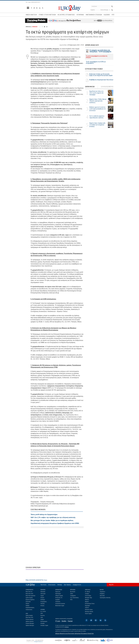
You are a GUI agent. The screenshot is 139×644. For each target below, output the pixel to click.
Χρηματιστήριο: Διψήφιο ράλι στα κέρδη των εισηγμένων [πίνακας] (97, 125)
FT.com (58, 621)
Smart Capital (88, 614)
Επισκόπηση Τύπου (90, 604)
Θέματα (87, 602)
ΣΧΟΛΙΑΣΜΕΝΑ (107, 87)
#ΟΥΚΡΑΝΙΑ (80, 15)
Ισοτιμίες (43, 623)
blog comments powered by (36, 580)
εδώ (100, 21)
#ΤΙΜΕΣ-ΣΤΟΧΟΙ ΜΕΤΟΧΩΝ (47, 15)
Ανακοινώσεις (29, 610)
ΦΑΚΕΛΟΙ (35, 27)
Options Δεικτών (30, 621)
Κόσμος (42, 598)
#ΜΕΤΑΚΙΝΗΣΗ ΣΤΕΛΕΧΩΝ (94, 15)
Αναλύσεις (58, 602)
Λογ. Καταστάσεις (74, 598)
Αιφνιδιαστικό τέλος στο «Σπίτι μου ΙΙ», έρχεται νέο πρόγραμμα (96, 93)
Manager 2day (88, 598)
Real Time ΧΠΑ (29, 594)
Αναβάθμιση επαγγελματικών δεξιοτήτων (99, 80)
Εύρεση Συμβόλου (30, 600)
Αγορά (42, 596)
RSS (71, 600)
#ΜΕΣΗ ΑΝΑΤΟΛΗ (31, 15)
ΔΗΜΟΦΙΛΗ (90, 87)
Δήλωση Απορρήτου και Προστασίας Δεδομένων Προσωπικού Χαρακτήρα (74, 633)
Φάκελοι (87, 600)
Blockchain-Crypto (60, 606)
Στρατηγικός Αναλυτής (105, 598)
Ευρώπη (43, 615)
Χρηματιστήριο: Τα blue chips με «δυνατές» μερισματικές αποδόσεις (98, 101)
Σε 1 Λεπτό (43, 611)
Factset (70, 621)
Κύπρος (42, 606)
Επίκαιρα (43, 600)
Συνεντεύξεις (88, 596)
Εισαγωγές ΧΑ (59, 598)
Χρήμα (42, 619)
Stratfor (64, 621)
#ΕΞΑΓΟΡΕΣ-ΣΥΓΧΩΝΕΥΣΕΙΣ (66, 15)
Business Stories (89, 612)
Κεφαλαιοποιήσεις (30, 608)
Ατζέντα (87, 608)
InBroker (67, 627)
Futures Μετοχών (30, 623)
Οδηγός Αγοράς (59, 596)
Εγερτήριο (87, 606)
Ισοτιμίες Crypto (44, 625)
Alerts (72, 594)
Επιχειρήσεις (44, 602)
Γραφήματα (73, 596)
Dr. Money (87, 592)
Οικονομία (43, 594)
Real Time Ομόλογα (30, 596)
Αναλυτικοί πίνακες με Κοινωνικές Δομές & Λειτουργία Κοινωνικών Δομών (99, 75)
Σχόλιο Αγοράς (29, 598)
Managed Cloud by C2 (38, 642)
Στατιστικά (28, 602)
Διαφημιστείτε (77, 585)
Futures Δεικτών (30, 619)
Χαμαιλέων (102, 592)
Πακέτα (27, 604)
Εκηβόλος (102, 594)
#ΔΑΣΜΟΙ (107, 15)
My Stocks (73, 592)
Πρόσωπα (58, 592)
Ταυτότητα (43, 585)
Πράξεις (28, 606)
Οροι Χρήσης (67, 585)
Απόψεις (87, 594)
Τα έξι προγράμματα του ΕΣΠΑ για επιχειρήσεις (96, 62)
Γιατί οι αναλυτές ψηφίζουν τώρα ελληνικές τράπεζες (97, 117)
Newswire (43, 592)
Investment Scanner (60, 604)
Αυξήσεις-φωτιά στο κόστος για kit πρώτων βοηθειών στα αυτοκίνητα (97, 109)
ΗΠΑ (42, 613)
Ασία (42, 617)
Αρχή (110, 585)
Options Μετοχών (30, 625)
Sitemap (60, 585)
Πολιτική (43, 604)
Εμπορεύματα (44, 621)
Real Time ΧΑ (29, 592)
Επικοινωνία (52, 585)
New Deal (102, 596)
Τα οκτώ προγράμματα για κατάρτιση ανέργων (97, 57)
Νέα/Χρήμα (58, 594)
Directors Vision (89, 610)
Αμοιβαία (58, 600)
